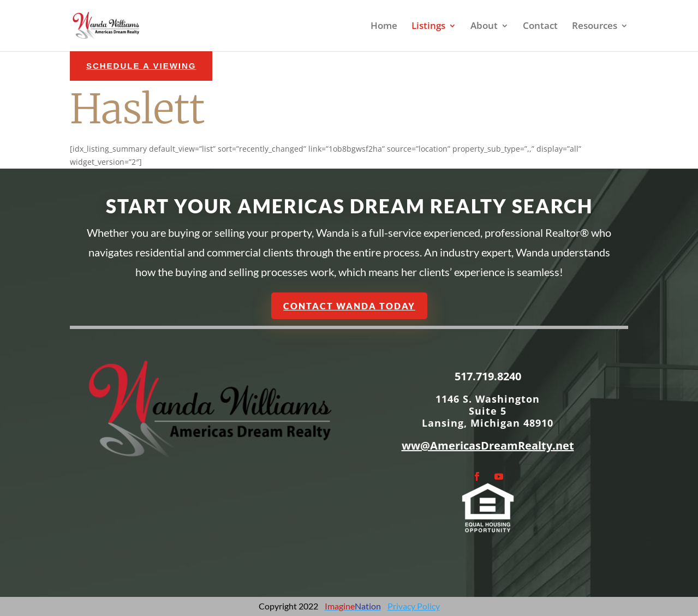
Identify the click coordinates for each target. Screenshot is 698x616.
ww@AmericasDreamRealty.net (488, 445)
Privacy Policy (414, 606)
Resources (595, 27)
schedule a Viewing (141, 66)
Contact (540, 27)
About (484, 27)
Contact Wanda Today (349, 306)
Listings (428, 27)
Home (384, 27)
